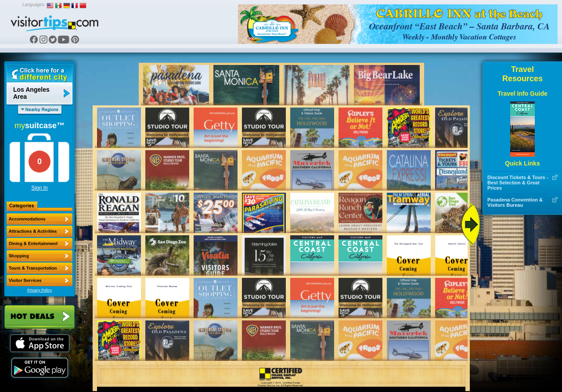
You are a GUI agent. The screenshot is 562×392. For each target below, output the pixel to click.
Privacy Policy (40, 290)
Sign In (39, 188)
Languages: (34, 5)
